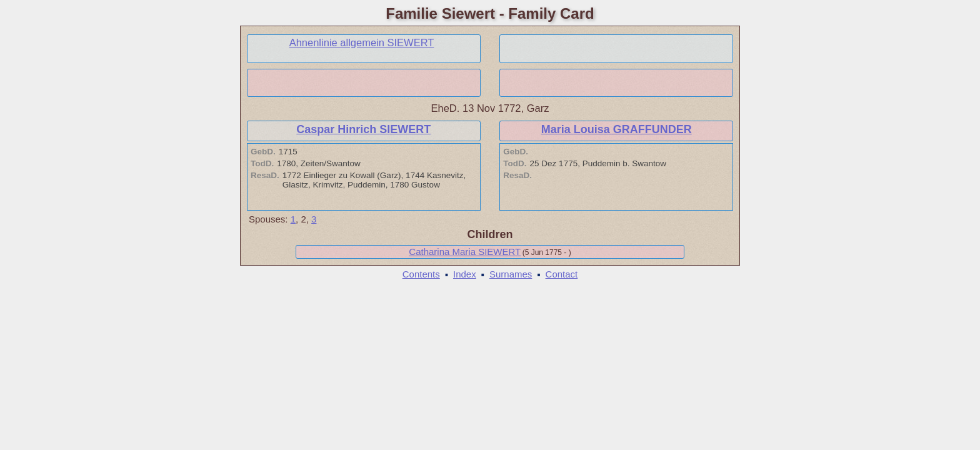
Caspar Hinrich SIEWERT (363, 129)
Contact (562, 274)
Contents (421, 274)
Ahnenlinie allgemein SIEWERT (362, 42)
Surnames (511, 274)
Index (465, 274)
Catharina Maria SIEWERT (465, 252)
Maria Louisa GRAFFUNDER (617, 129)
